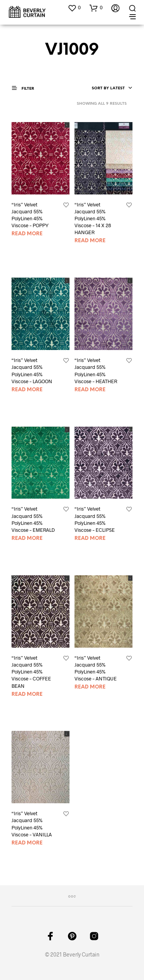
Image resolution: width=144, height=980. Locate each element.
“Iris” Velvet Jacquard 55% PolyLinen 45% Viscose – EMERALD (33, 519)
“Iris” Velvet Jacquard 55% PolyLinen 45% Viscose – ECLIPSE (95, 519)
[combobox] (112, 89)
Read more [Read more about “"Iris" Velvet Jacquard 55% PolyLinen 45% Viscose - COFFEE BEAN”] (27, 694)
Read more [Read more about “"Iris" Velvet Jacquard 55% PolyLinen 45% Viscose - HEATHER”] (90, 390)
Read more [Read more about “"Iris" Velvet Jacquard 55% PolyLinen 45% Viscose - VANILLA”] (27, 843)
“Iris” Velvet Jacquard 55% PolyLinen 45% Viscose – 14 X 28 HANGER (93, 219)
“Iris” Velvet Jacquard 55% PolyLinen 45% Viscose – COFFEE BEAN (31, 672)
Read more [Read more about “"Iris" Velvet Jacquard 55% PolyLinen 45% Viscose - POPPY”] (27, 234)
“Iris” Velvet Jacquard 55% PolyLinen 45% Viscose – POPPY (30, 215)
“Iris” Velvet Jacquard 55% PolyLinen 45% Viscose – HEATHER (96, 371)
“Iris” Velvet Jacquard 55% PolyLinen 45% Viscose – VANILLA (32, 824)
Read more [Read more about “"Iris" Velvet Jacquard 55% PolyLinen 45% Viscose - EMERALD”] (27, 539)
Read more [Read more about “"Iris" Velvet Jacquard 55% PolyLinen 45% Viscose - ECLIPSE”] (90, 539)
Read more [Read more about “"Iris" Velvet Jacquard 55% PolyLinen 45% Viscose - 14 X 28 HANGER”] (90, 241)
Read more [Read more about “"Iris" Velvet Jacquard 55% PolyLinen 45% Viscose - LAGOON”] (27, 390)
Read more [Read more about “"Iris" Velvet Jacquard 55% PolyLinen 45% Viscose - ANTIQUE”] (90, 687)
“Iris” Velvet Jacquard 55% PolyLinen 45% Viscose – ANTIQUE (96, 668)
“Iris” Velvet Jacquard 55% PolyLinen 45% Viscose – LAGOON (32, 371)
